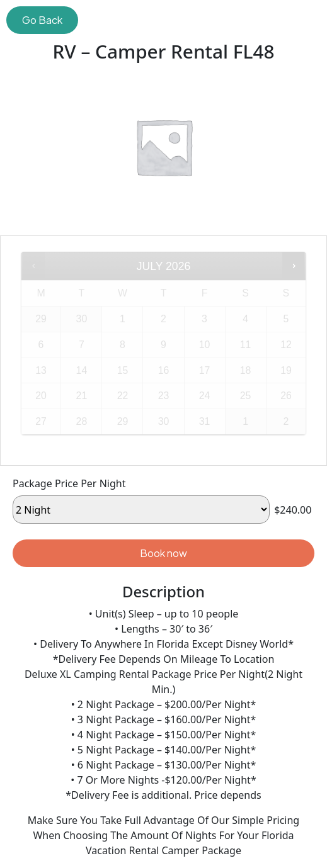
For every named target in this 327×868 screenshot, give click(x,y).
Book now (163, 553)
